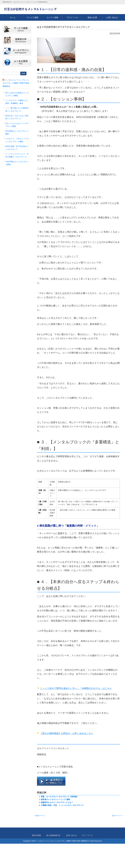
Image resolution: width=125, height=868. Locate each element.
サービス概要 (33, 17)
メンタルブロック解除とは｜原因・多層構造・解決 (17, 102)
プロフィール (72, 17)
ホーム (13, 17)
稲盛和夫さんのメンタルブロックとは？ (57, 802)
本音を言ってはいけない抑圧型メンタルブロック (17, 117)
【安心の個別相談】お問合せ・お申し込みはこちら (67, 733)
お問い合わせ (112, 17)
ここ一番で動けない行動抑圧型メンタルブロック (17, 109)
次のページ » (117, 816)
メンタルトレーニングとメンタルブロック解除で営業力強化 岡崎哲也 (16, 83)
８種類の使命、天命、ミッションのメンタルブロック (62, 805)
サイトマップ (87, 835)
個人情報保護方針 (53, 835)
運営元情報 (36, 835)
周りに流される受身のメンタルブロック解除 (17, 94)
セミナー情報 (52, 17)
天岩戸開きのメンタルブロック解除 (17, 163)
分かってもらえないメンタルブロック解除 (17, 125)
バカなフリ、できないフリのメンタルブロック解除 (17, 140)
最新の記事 (92, 17)
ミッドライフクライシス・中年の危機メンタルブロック (17, 155)
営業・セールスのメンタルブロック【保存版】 (60, 797)
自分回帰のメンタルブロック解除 (17, 132)
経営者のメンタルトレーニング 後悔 (55, 799)
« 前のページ (40, 816)
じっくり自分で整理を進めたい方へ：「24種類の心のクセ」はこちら (76, 688)
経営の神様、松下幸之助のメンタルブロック (17, 148)
